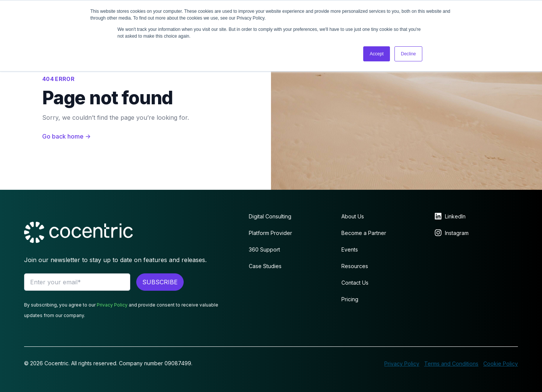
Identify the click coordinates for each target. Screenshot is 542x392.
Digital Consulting (270, 216)
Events (350, 249)
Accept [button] (377, 54)
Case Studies (265, 266)
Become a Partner (364, 233)
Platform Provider (270, 233)
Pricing (350, 299)
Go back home (66, 136)
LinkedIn (455, 216)
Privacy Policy (112, 305)
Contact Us (355, 283)
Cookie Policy (501, 364)
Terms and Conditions (451, 364)
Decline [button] (408, 54)
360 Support (264, 249)
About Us (353, 216)
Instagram (457, 233)
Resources (355, 266)
